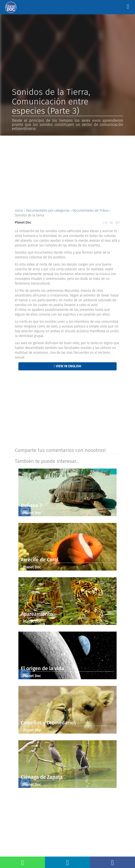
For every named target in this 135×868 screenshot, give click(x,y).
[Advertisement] (67, 171)
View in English (67, 366)
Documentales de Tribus (91, 211)
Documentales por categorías (48, 211)
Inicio (19, 211)
